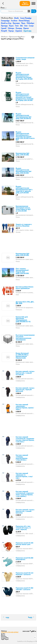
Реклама (3, 635)
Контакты (4, 636)
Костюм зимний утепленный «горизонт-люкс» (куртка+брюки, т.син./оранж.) (25, 494)
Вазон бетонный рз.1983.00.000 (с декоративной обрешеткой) (22, 356)
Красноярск (16, 23)
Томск (17, 26)
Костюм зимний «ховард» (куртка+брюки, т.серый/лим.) (22, 458)
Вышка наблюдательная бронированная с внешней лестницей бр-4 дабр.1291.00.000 (24, 76)
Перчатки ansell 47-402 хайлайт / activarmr (24, 589)
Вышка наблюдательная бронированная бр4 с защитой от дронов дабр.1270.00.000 (24, 190)
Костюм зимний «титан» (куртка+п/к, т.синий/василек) (25, 511)
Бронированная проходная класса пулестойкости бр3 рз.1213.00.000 (23, 209)
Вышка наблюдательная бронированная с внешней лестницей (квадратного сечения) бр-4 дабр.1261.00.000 (24, 96)
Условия (3, 634)
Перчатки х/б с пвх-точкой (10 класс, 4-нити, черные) (23, 528)
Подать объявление (25, 4)
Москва (16, 18)
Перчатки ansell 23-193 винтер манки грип (24, 544)
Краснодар (4, 26)
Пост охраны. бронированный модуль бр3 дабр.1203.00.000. (22, 271)
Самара (31, 26)
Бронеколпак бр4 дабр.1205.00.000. (22, 154)
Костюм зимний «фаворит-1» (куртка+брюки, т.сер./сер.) (24, 476)
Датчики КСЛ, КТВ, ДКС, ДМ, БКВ (25, 303)
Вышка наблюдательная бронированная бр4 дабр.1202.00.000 (23, 171)
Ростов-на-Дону (6, 23)
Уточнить (29, 11)
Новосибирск (30, 23)
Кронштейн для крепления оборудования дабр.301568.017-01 (23, 319)
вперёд (30, 617)
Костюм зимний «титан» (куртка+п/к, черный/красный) (25, 390)
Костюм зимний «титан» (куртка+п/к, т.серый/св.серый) (25, 373)
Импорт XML (5, 638)
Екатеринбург (5, 20)
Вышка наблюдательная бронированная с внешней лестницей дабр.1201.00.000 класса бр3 (25, 136)
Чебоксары (11, 28)
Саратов (4, 28)
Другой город (27, 31)
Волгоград (19, 28)
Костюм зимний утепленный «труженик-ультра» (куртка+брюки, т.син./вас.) (25, 439)
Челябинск (14, 20)
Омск (26, 26)
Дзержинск (19, 31)
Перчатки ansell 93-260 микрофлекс (24, 559)
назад (7, 617)
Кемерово (4, 31)
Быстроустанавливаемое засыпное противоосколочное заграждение (26, 337)
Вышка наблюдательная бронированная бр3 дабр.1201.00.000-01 (23, 116)
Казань (11, 26)
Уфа (21, 26)
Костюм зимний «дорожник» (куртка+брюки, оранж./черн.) (25, 407)
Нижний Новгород (24, 20)
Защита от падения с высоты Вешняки (24, 225)
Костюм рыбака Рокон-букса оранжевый (25, 288)
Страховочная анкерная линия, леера (25, 58)
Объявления (4, 37)
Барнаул (11, 31)
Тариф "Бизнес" (5, 639)
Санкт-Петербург (26, 18)
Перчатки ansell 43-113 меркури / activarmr (24, 574)
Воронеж (26, 28)
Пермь (23, 23)
